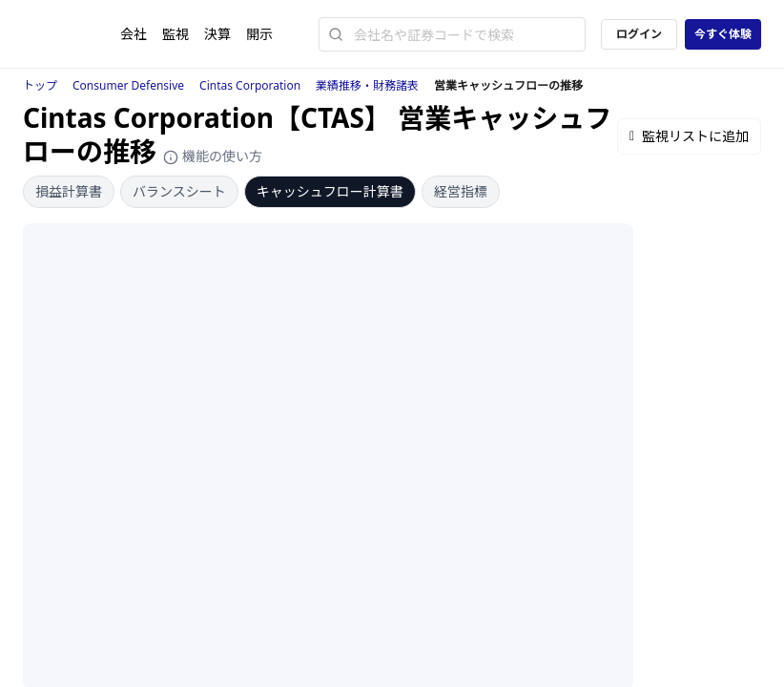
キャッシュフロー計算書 (330, 191)
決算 (217, 34)
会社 (134, 34)
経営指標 (461, 191)
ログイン (639, 34)
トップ (40, 85)
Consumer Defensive (128, 85)
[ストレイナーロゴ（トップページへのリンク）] (72, 34)
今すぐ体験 (723, 34)
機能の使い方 (213, 156)
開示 (259, 34)
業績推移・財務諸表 (367, 85)
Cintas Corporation (250, 85)
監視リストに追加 (689, 136)
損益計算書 (69, 191)
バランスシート (179, 191)
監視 (175, 34)
